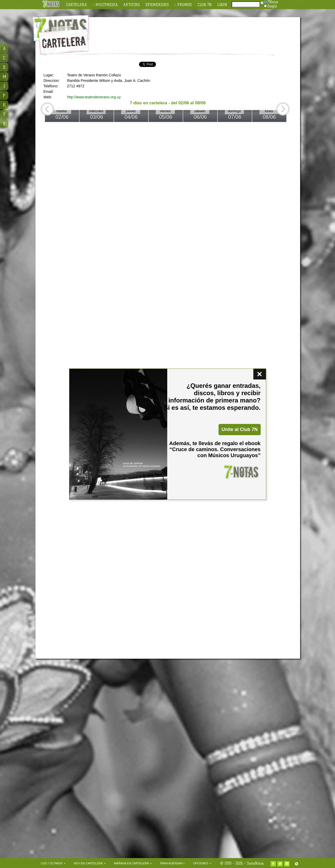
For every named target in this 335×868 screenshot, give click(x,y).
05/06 (166, 117)
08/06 (269, 117)
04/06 (131, 117)
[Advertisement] (202, 32)
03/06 (97, 117)
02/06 (62, 117)
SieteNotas (255, 863)
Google (271, 6)
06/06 (200, 117)
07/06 (235, 117)
